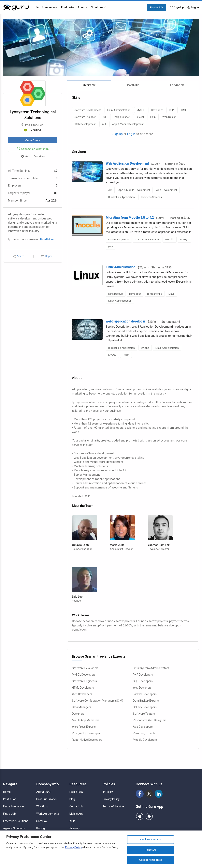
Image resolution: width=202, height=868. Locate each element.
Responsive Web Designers (150, 720)
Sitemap (75, 828)
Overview (89, 85)
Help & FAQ (76, 792)
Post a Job (157, 7)
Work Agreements (48, 814)
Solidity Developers (145, 707)
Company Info (48, 784)
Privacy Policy (111, 799)
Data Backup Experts (146, 701)
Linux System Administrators (151, 668)
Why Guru (42, 806)
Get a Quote (33, 140)
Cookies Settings (151, 839)
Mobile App (76, 814)
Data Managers (82, 707)
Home (7, 792)
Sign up (118, 134)
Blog (72, 799)
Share (18, 256)
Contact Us (76, 806)
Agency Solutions (14, 828)
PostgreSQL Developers (87, 733)
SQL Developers (143, 681)
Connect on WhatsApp (33, 149)
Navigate (10, 784)
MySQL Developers (84, 675)
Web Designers (142, 688)
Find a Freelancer (14, 806)
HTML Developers (83, 688)
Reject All (151, 850)
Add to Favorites (33, 157)
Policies (109, 784)
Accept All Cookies (151, 860)
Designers (78, 714)
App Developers (143, 727)
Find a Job (9, 814)
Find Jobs (68, 7)
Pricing (41, 828)
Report (47, 256)
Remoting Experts (144, 733)
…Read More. (46, 239)
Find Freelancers (47, 7)
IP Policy (108, 792)
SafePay (42, 821)
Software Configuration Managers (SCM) (98, 701)
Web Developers (82, 694)
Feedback (177, 85)
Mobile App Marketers (86, 720)
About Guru (43, 792)
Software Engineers (84, 681)
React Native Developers (87, 740)
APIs (72, 821)
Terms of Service (113, 806)
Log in (131, 134)
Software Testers (144, 714)
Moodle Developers (145, 740)
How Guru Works (46, 799)
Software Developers (85, 668)
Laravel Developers (145, 694)
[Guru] (16, 7)
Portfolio (133, 85)
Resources (78, 784)
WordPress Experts (84, 727)
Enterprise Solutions (16, 821)
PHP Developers (143, 675)
